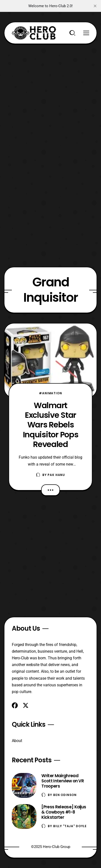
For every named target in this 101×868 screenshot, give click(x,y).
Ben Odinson (65, 795)
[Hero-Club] (34, 33)
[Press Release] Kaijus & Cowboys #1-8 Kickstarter (64, 812)
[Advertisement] (50, 95)
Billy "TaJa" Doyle (70, 826)
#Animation (50, 393)
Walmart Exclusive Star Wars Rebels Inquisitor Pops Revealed (51, 425)
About (17, 741)
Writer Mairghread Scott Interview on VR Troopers (63, 781)
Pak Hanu (56, 475)
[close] (95, 6)
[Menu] (86, 33)
